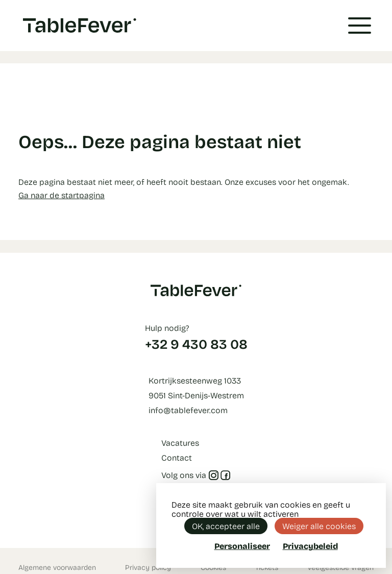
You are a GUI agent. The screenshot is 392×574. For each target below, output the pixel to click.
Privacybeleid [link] (310, 546)
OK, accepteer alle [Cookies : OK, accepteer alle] (226, 526)
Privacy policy (148, 567)
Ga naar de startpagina (62, 195)
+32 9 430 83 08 (196, 344)
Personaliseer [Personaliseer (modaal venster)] (242, 546)
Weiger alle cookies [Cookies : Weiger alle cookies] (319, 526)
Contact (177, 457)
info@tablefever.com (188, 410)
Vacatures (180, 443)
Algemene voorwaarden (57, 567)
